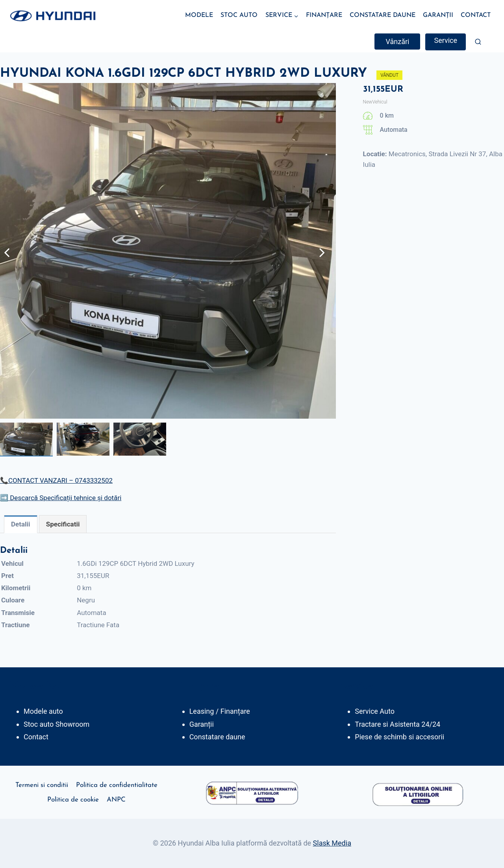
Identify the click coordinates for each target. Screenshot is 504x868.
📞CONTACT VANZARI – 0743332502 (56, 480)
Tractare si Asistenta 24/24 (397, 724)
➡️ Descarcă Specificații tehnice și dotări (61, 498)
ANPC (116, 800)
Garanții (202, 724)
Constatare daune (217, 737)
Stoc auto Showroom (57, 724)
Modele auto (43, 711)
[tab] (21, 524)
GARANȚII (438, 15)
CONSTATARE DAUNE (383, 15)
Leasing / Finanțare (220, 711)
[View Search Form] (478, 42)
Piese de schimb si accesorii (399, 737)
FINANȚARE (324, 15)
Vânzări (397, 42)
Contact (36, 737)
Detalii (21, 524)
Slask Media (332, 843)
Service (446, 40)
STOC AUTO (239, 15)
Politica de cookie (73, 800)
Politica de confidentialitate (117, 785)
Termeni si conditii (42, 785)
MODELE (199, 15)
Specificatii (63, 524)
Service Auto (375, 711)
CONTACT (476, 15)
